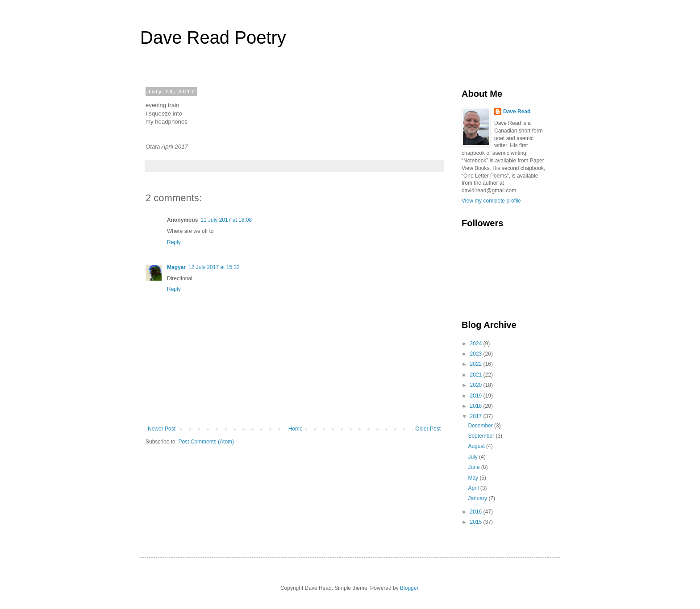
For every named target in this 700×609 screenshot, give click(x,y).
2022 (477, 364)
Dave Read (517, 112)
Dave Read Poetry (213, 37)
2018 (477, 406)
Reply (174, 242)
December (481, 426)
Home (296, 429)
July (473, 457)
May (474, 478)
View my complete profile (491, 201)
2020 (477, 385)
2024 (477, 344)
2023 (477, 354)
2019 (477, 396)
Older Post (428, 429)
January (478, 498)
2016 (477, 512)
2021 (477, 375)
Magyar (176, 267)
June (474, 467)
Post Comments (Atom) (206, 442)
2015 (477, 522)
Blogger (409, 588)
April (474, 488)
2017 (477, 416)
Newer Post (162, 429)
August (477, 446)
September (482, 436)
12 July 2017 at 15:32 (214, 267)
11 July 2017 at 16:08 (226, 220)
